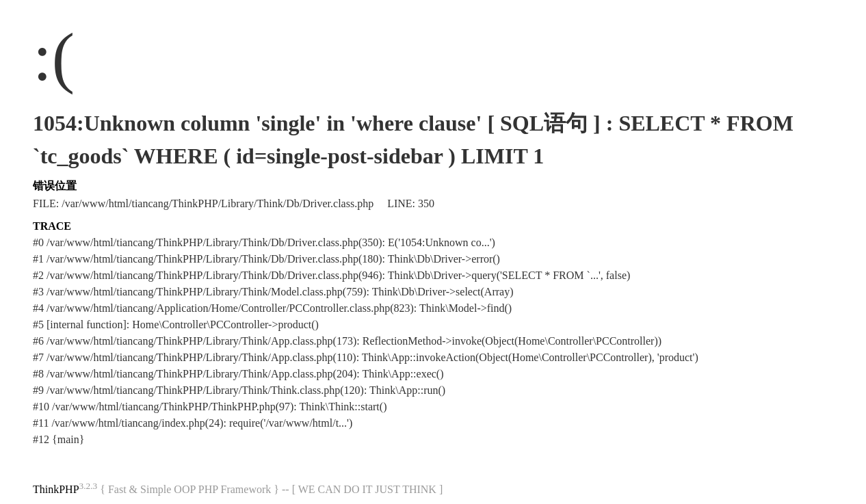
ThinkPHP (56, 489)
